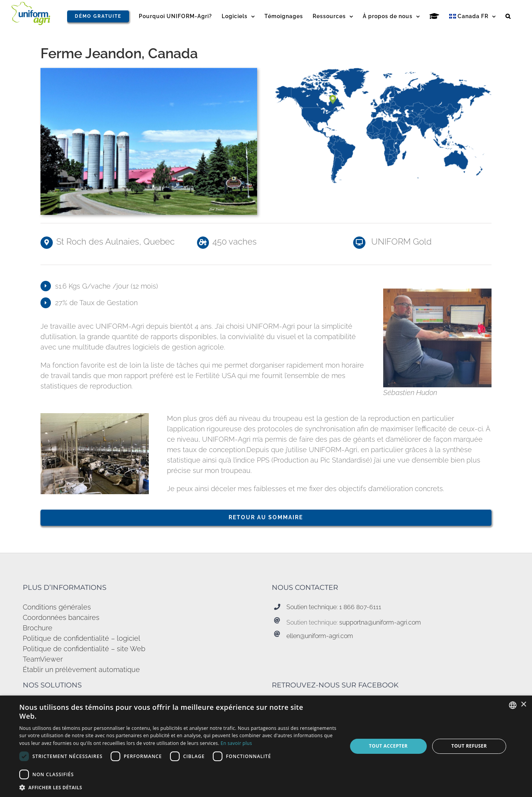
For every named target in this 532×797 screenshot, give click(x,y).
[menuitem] (472, 16)
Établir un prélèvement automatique (81, 670)
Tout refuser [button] (469, 746)
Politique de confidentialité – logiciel (82, 638)
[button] (508, 16)
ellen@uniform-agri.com (320, 636)
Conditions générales (57, 607)
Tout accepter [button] (388, 746)
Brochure (38, 628)
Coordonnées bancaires (61, 617)
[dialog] (266, 746)
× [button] (523, 705)
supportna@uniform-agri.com (380, 622)
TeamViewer (43, 659)
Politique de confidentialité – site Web (84, 649)
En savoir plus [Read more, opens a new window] (236, 743)
